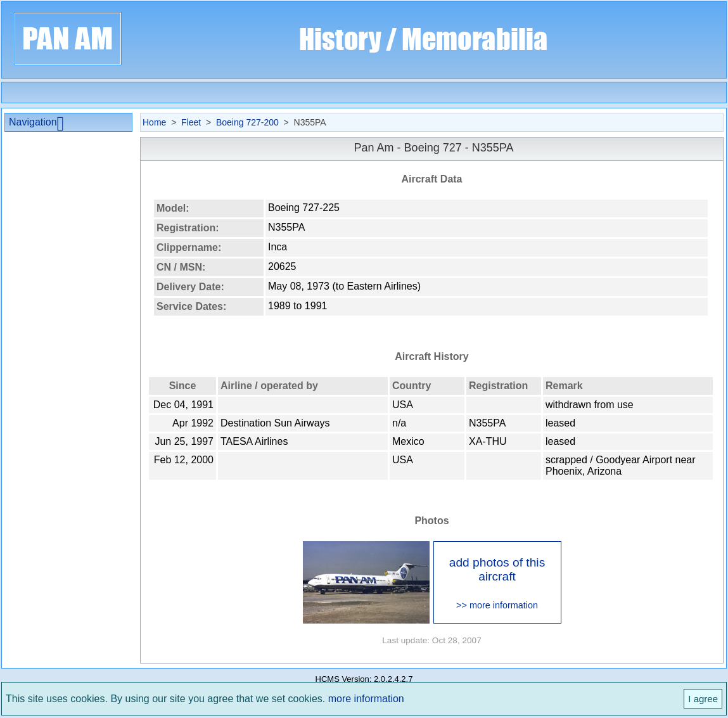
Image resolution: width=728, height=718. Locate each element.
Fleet (191, 122)
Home (154, 122)
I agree (703, 699)
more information (366, 699)
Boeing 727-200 (247, 122)
